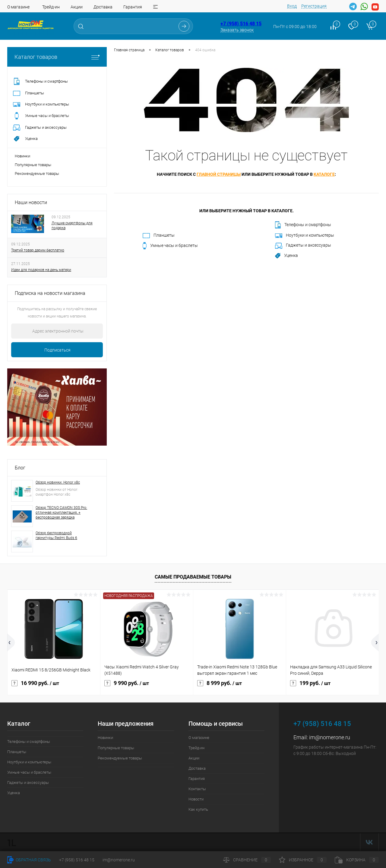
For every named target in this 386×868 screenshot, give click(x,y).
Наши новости (31, 202)
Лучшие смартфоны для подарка (72, 226)
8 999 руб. (220, 683)
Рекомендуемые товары (37, 174)
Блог (20, 468)
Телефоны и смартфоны (303, 225)
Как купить (198, 809)
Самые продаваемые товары (193, 577)
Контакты (197, 789)
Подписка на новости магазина (50, 293)
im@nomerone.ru (330, 737)
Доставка (103, 7)
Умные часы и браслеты (170, 246)
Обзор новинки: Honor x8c (58, 482)
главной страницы (219, 174)
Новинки (22, 156)
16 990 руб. (35, 683)
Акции (77, 7)
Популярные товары (33, 165)
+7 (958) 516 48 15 (241, 24)
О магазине (18, 7)
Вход (292, 6)
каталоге (324, 174)
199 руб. (310, 683)
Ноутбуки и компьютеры (305, 235)
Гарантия (133, 7)
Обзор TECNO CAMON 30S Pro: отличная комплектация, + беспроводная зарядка (61, 513)
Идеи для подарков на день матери (41, 270)
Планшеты (159, 235)
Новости (196, 799)
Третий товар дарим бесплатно (38, 250)
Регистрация (314, 6)
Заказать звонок (237, 30)
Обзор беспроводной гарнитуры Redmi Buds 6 (56, 535)
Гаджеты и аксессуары (303, 246)
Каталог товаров (57, 57)
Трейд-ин (51, 7)
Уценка (286, 256)
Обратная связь (29, 860)
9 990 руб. (127, 683)
